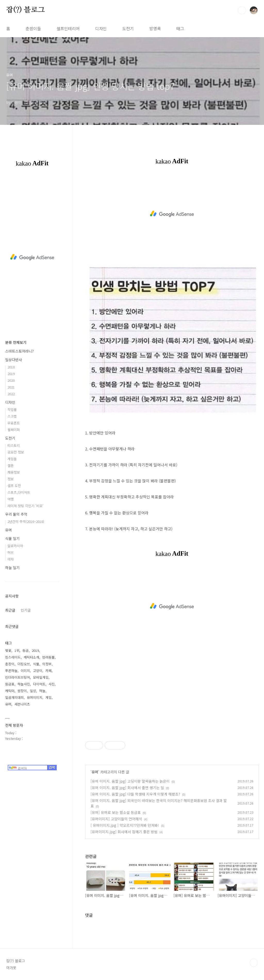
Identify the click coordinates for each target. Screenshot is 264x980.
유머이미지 (35, 697)
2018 (11, 367)
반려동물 (48, 657)
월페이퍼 (14, 430)
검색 (242, 10)
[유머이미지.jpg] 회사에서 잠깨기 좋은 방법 (124, 832)
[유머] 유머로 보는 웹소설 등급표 (116, 812)
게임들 (12, 459)
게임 (48, 697)
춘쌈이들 (33, 28)
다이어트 (39, 684)
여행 (11, 499)
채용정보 (14, 472)
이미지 (25, 671)
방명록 (155, 28)
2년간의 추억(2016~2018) (26, 521)
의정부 (47, 664)
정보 (11, 479)
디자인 (101, 28)
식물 (36, 664)
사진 (52, 684)
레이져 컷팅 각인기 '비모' (26, 506)
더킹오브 (24, 664)
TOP (254, 963)
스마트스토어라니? (19, 351)
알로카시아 (15, 546)
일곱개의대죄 (14, 697)
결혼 (11, 465)
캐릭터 (10, 691)
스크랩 (12, 416)
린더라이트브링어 (18, 677)
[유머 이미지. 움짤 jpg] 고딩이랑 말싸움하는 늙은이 (130, 781)
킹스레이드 (13, 657)
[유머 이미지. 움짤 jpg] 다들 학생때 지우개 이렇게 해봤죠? (135, 794)
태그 (180, 28)
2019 (11, 374)
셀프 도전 (14, 486)
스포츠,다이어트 (19, 492)
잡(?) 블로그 (25, 10)
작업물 (12, 410)
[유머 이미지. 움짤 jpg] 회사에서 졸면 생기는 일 (127, 788)
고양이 (38, 671)
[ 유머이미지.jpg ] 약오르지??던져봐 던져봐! (125, 825)
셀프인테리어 (68, 28)
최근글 (10, 610)
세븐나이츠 (22, 704)
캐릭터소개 (31, 657)
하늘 (42, 691)
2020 (11, 380)
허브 (11, 552)
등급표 (10, 684)
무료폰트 (14, 423)
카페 (48, 671)
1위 (17, 650)
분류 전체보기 (16, 342)
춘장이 (10, 664)
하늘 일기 (12, 568)
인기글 (26, 610)
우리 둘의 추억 (16, 514)
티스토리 (14, 445)
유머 (95, 772)
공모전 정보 (16, 452)
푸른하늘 (11, 671)
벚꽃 (8, 650)
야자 (11, 559)
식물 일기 (12, 538)
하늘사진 (24, 684)
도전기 (128, 28)
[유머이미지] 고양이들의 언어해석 (116, 819)
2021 (11, 387)
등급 (26, 650)
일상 (33, 691)
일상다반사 (14, 360)
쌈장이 (22, 691)
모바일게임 (41, 677)
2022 (11, 394)
